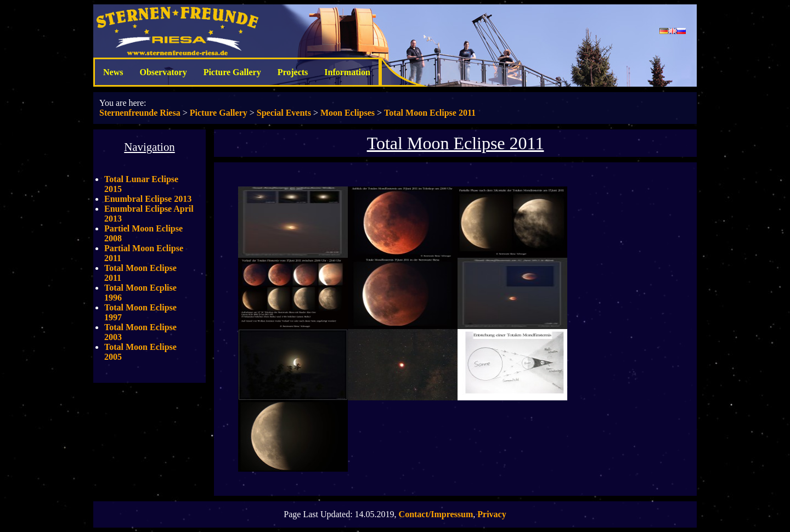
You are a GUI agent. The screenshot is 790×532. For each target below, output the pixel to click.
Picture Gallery (232, 72)
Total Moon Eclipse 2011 (430, 113)
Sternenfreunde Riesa (140, 113)
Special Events (284, 113)
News (113, 72)
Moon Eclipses (348, 113)
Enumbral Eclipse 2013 (148, 199)
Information (347, 72)
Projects (293, 72)
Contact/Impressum (436, 514)
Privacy (492, 514)
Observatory (163, 72)
